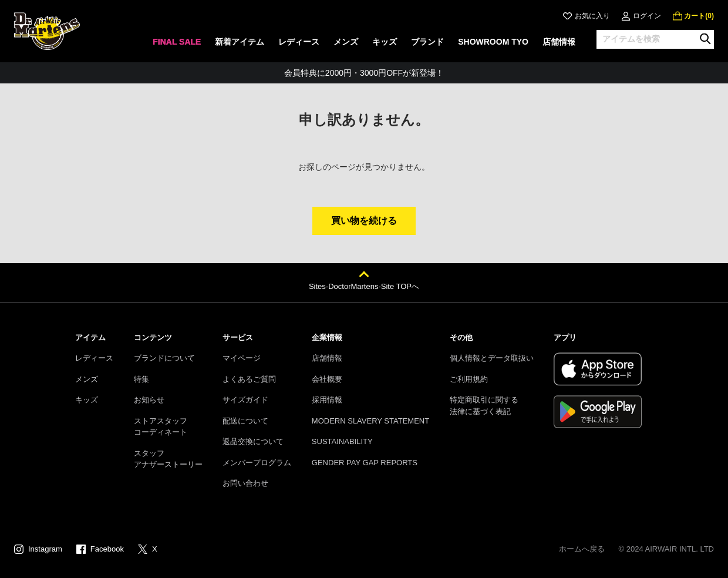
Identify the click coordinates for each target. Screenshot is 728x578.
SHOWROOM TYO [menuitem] (493, 42)
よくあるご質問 (249, 379)
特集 (141, 379)
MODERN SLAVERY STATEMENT (370, 421)
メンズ (87, 379)
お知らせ (149, 400)
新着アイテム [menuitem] (240, 42)
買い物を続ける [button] (364, 221)
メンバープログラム (257, 463)
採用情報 (327, 400)
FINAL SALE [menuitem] (177, 42)
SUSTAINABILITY (342, 441)
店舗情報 (327, 358)
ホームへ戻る (582, 549)
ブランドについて (164, 358)
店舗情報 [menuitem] (559, 42)
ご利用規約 (469, 379)
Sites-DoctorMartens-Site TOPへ (364, 286)
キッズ (87, 400)
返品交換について (253, 441)
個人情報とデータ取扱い (492, 358)
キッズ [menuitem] (385, 42)
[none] (177, 46)
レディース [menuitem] (299, 42)
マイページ (242, 358)
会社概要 (327, 379)
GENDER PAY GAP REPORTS (365, 463)
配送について (245, 421)
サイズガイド (245, 400)
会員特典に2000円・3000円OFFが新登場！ (364, 73)
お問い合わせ (245, 483)
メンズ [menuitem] (346, 42)
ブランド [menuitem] (427, 42)
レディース (94, 358)
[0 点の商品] (693, 16)
